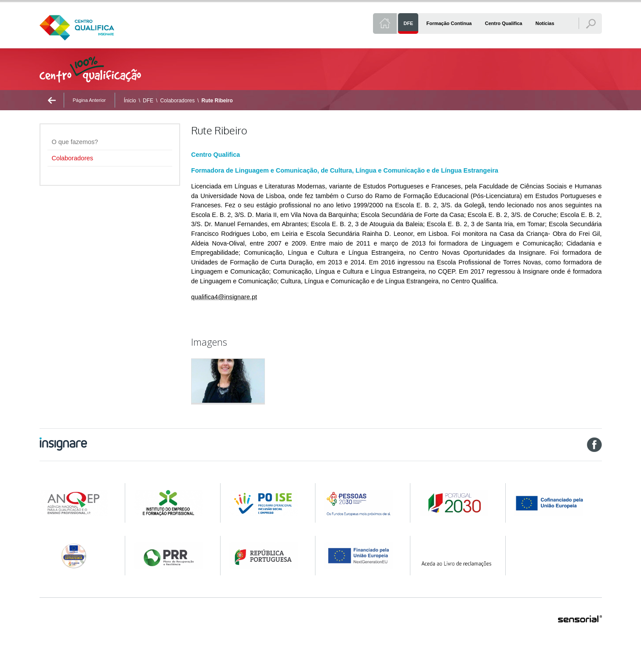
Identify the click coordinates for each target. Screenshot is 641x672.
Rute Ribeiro (217, 101)
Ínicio (130, 101)
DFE (148, 101)
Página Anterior (89, 100)
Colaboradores (177, 101)
